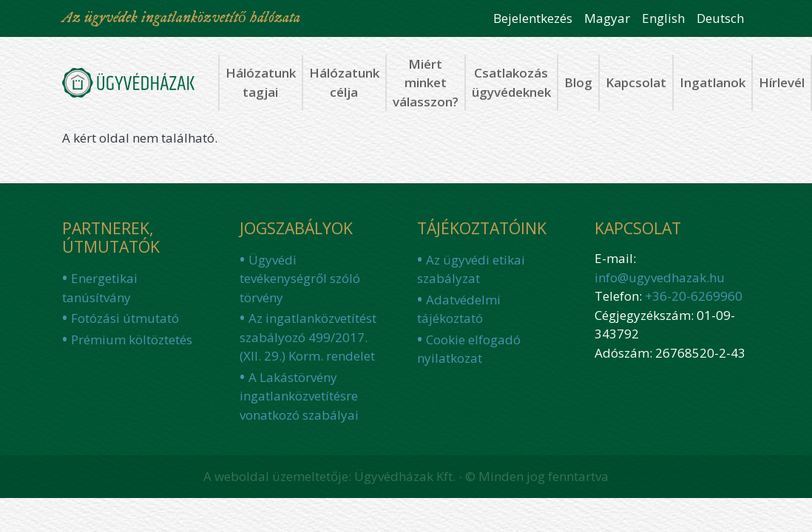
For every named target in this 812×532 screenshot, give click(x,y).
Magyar (607, 18)
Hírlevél (782, 82)
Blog (578, 82)
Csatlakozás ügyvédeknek (511, 82)
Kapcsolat (636, 82)
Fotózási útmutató (125, 318)
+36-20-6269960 (694, 296)
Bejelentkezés (533, 18)
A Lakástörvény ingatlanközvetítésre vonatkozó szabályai (299, 396)
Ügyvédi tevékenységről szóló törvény (300, 279)
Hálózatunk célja (344, 82)
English (663, 18)
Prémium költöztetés (132, 340)
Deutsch (720, 18)
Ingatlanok (713, 82)
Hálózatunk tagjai (261, 82)
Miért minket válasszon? (426, 83)
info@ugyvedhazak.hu (660, 277)
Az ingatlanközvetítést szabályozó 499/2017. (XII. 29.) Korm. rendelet (308, 337)
